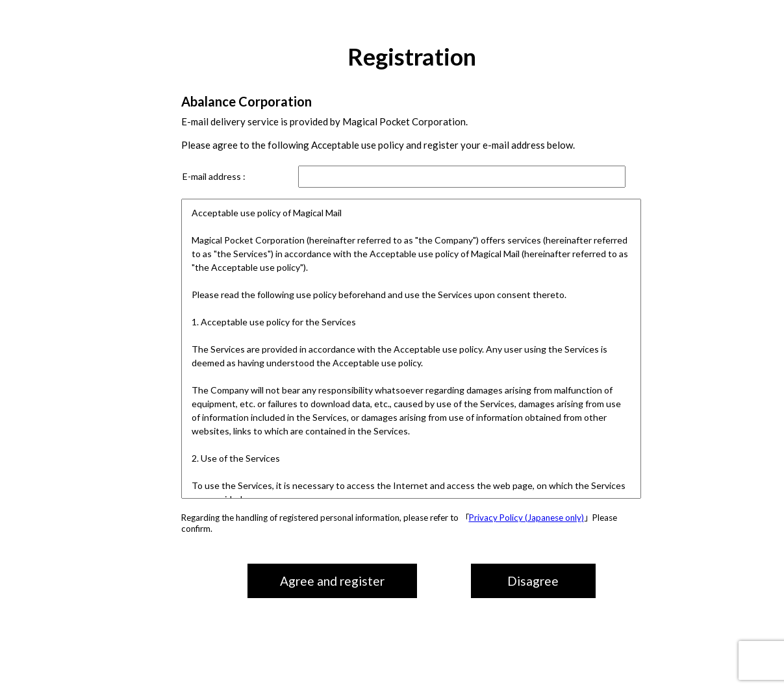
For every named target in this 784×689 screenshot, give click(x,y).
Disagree (533, 581)
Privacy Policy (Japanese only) (526, 518)
